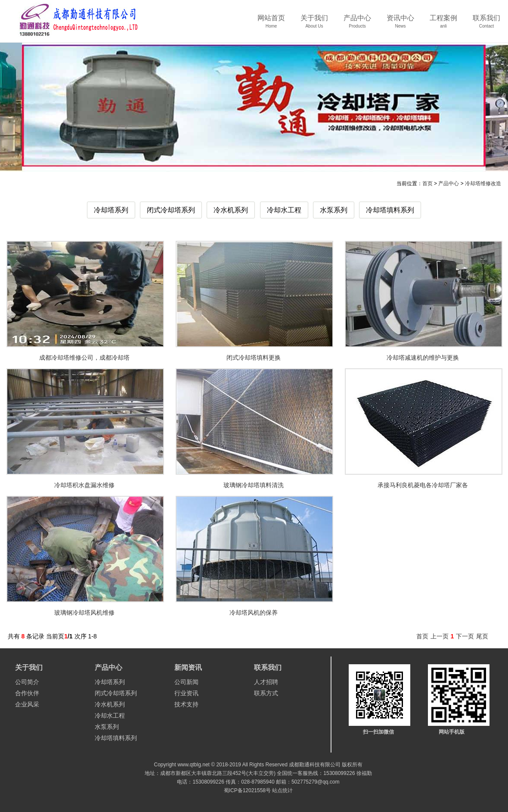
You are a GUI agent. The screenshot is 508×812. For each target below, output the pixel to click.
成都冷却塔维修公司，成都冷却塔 (84, 358)
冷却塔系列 (111, 210)
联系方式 (266, 693)
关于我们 (314, 24)
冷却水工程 (284, 210)
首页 (427, 184)
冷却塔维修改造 (483, 184)
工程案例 (443, 24)
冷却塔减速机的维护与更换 (423, 358)
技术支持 (186, 704)
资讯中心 (400, 24)
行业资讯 (186, 693)
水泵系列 (334, 210)
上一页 (440, 636)
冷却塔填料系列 (390, 210)
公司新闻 (186, 682)
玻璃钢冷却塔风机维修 (84, 613)
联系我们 (486, 24)
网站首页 (271, 24)
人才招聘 (266, 682)
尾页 (482, 636)
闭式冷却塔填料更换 (254, 358)
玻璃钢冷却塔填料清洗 (254, 485)
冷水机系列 (231, 210)
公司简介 (27, 682)
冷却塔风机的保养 (254, 613)
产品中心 (357, 24)
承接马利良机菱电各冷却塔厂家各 (423, 485)
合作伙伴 (27, 693)
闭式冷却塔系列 (171, 210)
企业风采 (27, 704)
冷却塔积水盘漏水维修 (84, 485)
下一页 (465, 636)
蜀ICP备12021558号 (247, 790)
